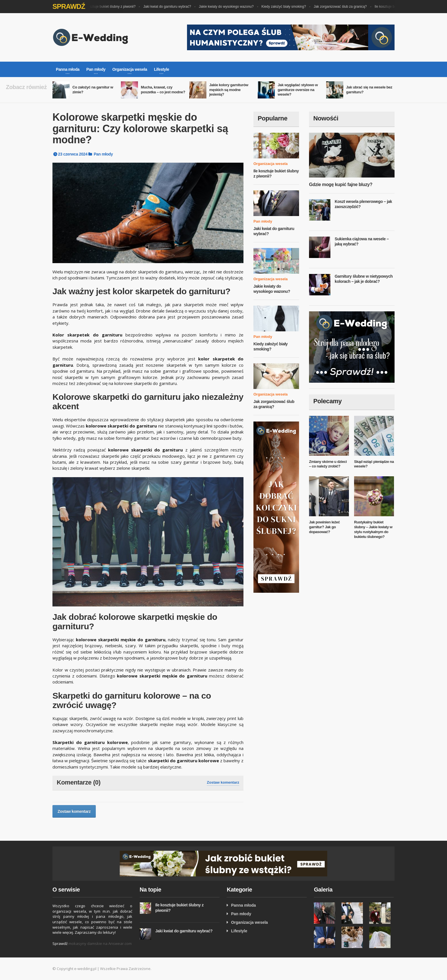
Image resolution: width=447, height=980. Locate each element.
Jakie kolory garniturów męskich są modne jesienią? (229, 90)
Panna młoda (243, 905)
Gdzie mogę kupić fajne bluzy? (341, 184)
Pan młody (103, 154)
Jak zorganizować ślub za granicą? (342, 7)
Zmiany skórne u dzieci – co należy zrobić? (328, 464)
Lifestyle (239, 931)
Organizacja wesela (271, 164)
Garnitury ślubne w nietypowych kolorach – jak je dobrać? (364, 279)
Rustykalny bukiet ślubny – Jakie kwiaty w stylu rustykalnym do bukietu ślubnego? (373, 529)
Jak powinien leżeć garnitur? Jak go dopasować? (324, 527)
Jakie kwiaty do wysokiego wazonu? (228, 7)
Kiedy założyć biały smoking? (286, 7)
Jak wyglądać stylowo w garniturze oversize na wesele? (298, 90)
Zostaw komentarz (223, 782)
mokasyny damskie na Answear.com (100, 943)
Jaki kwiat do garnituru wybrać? (169, 7)
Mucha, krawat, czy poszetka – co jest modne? (163, 90)
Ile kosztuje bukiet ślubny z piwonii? (110, 7)
